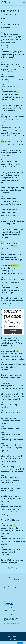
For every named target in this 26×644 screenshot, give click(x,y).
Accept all (13, 333)
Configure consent (13, 330)
